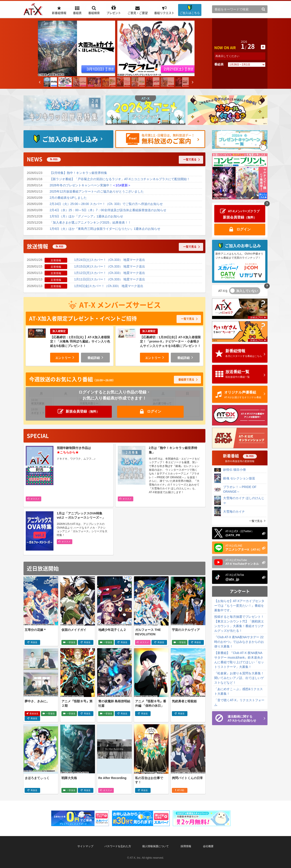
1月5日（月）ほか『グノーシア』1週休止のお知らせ (86, 216)
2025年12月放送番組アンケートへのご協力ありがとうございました (97, 191)
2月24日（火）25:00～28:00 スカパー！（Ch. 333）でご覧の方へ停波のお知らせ (106, 204)
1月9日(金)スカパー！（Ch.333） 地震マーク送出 (109, 286)
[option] (77, 48)
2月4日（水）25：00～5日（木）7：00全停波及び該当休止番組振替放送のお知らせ (108, 210)
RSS (55, 159)
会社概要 (208, 846)
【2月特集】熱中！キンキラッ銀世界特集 (79, 173)
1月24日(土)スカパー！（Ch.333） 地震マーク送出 (110, 260)
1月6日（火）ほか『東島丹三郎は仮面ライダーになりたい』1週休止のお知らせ (105, 229)
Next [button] (193, 84)
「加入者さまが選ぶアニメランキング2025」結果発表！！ (90, 222)
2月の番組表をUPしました (68, 198)
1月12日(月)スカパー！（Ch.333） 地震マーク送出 (110, 273)
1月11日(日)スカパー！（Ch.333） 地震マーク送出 (110, 279)
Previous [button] (40, 84)
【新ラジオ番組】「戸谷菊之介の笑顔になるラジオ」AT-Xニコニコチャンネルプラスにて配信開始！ (120, 179)
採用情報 (186, 846)
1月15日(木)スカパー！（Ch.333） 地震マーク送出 (110, 266)
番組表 (219, 64)
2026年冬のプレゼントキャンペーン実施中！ (90, 185)
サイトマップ (85, 846)
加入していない (247, 291)
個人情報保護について (155, 846)
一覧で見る (256, 521)
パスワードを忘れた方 (118, 846)
